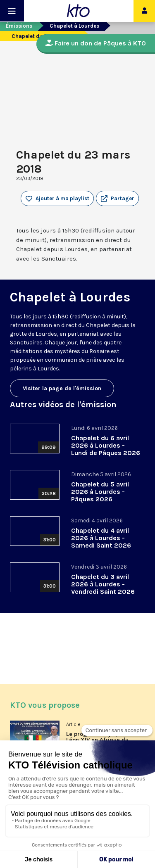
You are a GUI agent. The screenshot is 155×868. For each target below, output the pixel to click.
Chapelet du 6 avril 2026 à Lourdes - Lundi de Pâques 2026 (106, 445)
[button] (117, 199)
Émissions (19, 26)
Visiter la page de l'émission (62, 388)
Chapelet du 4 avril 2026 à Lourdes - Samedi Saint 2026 (101, 538)
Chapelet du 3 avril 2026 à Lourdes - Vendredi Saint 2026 (103, 584)
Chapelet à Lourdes (74, 26)
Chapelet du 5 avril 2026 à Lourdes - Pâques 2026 (100, 492)
